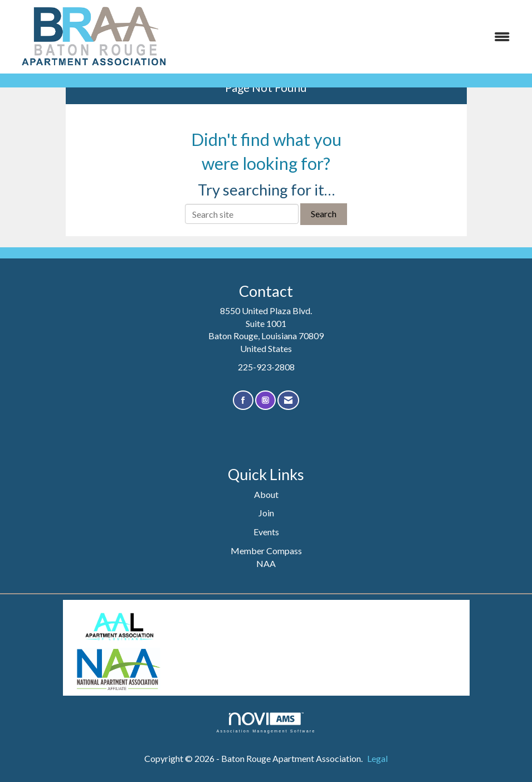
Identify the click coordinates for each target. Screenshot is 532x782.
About (266, 494)
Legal (377, 758)
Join (266, 513)
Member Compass (266, 551)
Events (266, 532)
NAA (266, 563)
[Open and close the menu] (350, 37)
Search (324, 214)
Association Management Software (266, 723)
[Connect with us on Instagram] (265, 400)
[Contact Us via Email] (288, 400)
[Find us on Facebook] (243, 400)
